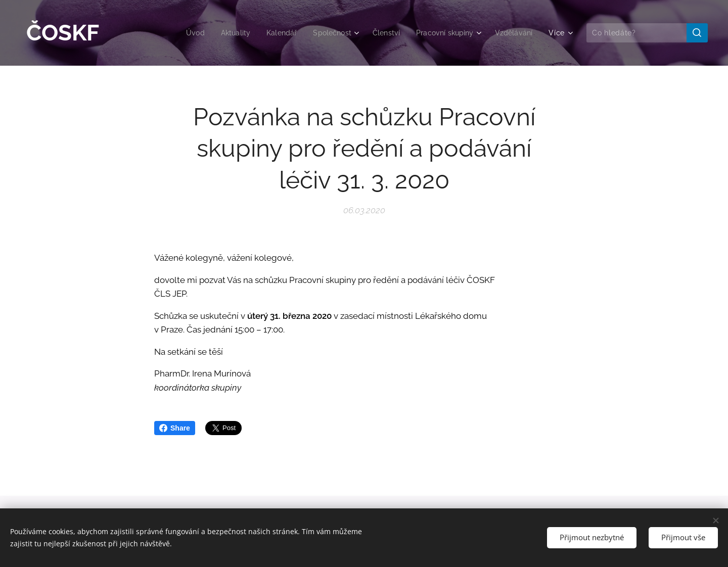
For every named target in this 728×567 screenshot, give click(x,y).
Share (175, 428)
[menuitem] (181, 33)
